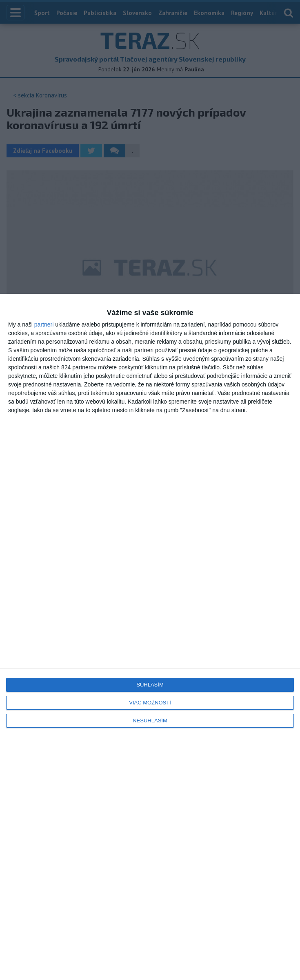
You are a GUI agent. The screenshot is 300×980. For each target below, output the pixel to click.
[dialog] (150, 637)
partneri (44, 324)
